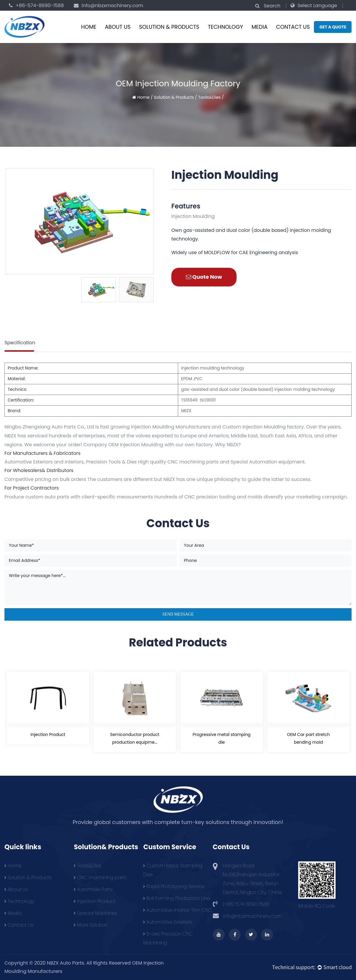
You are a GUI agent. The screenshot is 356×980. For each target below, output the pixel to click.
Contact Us (293, 27)
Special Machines (95, 913)
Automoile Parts (93, 889)
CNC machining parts (100, 878)
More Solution (91, 925)
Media (260, 27)
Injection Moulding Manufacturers (171, 427)
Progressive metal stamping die (221, 738)
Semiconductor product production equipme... (135, 738)
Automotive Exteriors (168, 922)
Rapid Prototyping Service (174, 886)
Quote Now (204, 277)
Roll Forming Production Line (177, 898)
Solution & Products (169, 27)
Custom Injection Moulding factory (263, 427)
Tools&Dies (209, 97)
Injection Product (48, 734)
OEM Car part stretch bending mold (308, 738)
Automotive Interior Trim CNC (178, 910)
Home (89, 27)
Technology (225, 27)
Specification (20, 343)
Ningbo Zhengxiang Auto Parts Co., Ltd (49, 427)
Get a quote (333, 27)
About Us (118, 27)
